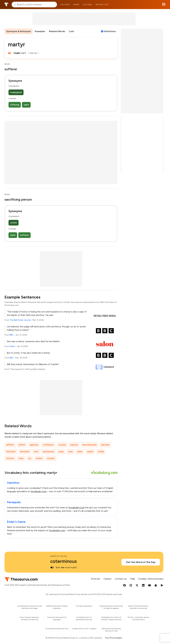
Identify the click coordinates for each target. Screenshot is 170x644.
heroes (74, 445)
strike (101, 452)
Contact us (121, 579)
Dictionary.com (164, 5)
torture (10, 458)
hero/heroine (90, 445)
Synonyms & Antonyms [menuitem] (19, 31)
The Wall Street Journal (20, 320)
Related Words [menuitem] (57, 31)
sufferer (24, 235)
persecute (49, 452)
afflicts (10, 445)
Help (132, 579)
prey (61, 452)
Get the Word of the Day (141, 562)
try (30, 458)
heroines (11, 452)
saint (26, 105)
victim (14, 223)
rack (70, 452)
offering (15, 105)
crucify (62, 445)
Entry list (96, 579)
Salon (12, 346)
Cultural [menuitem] (87, 5)
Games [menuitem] (76, 5)
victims (51, 458)
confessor (48, 445)
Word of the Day (59, 556)
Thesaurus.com (6, 5)
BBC (12, 335)
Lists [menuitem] (72, 31)
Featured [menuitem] (65, 5)
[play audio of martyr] (10, 53)
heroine (105, 445)
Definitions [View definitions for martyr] (110, 31)
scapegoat (16, 92)
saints (90, 452)
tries (21, 458)
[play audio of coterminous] (52, 568)
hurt (36, 452)
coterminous (64, 561)
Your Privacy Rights (114, 638)
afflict (22, 445)
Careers (108, 579)
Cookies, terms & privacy (151, 579)
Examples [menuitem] (40, 31)
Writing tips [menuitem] (102, 5)
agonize (34, 445)
